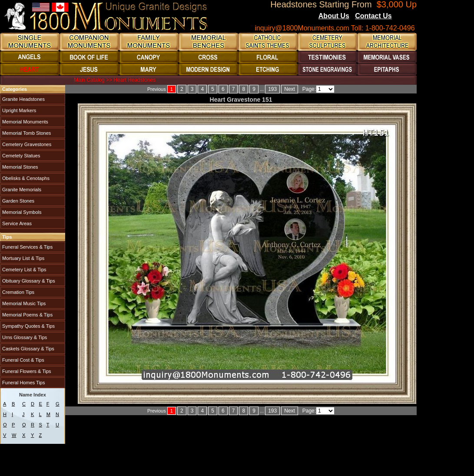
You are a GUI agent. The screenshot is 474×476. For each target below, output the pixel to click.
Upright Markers (18, 110)
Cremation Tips (18, 292)
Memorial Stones (20, 167)
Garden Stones (18, 201)
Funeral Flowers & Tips (26, 371)
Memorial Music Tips (23, 303)
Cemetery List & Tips (24, 270)
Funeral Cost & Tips (23, 360)
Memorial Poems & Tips (27, 315)
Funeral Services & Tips (27, 247)
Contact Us (373, 16)
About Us (334, 16)
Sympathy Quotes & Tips (28, 326)
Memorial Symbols (21, 212)
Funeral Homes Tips (23, 383)
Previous (157, 89)
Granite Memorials (21, 190)
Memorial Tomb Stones (26, 133)
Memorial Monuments (25, 122)
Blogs (404, 17)
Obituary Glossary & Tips (28, 281)
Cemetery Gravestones (26, 144)
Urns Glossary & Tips (24, 337)
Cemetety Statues (21, 156)
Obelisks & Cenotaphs (25, 178)
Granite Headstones (23, 99)
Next (290, 89)
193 (272, 89)
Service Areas (16, 223)
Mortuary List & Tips (23, 258)
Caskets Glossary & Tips (28, 349)
